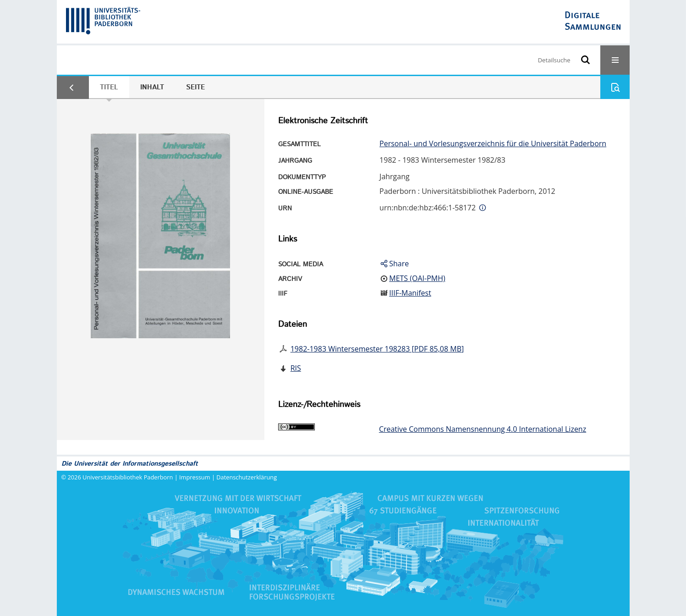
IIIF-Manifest (410, 293)
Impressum (195, 477)
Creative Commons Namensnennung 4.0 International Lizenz (483, 429)
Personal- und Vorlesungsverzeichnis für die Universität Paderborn (493, 143)
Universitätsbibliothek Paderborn (128, 477)
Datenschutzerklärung (247, 477)
